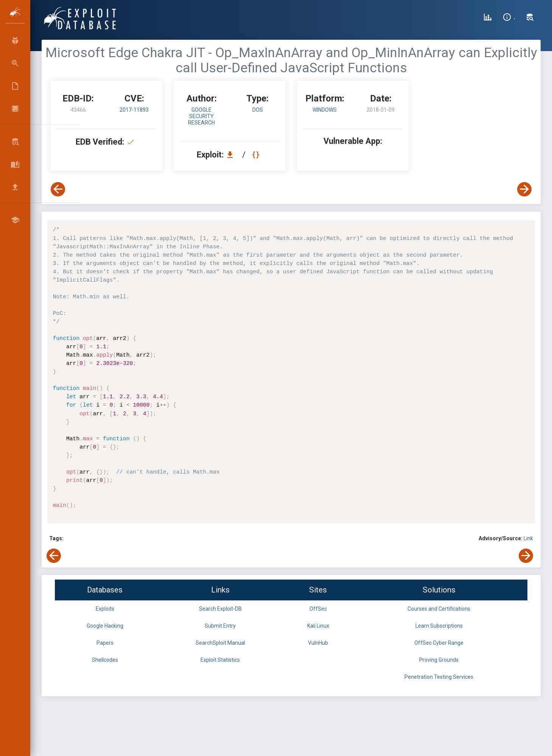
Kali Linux (318, 626)
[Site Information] (509, 18)
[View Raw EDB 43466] (257, 155)
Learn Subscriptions (439, 626)
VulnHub (318, 643)
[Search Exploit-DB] (530, 18)
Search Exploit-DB (220, 609)
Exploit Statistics (220, 660)
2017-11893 (134, 110)
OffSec (318, 609)
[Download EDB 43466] (232, 155)
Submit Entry (220, 626)
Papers (105, 643)
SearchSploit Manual (220, 643)
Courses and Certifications (439, 609)
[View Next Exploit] (524, 189)
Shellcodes (105, 660)
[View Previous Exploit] (58, 189)
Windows (325, 110)
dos (258, 110)
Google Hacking (105, 626)
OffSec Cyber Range (439, 643)
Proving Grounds (439, 660)
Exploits (105, 609)
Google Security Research (201, 116)
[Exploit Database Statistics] (488, 18)
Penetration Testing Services (439, 677)
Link (528, 538)
